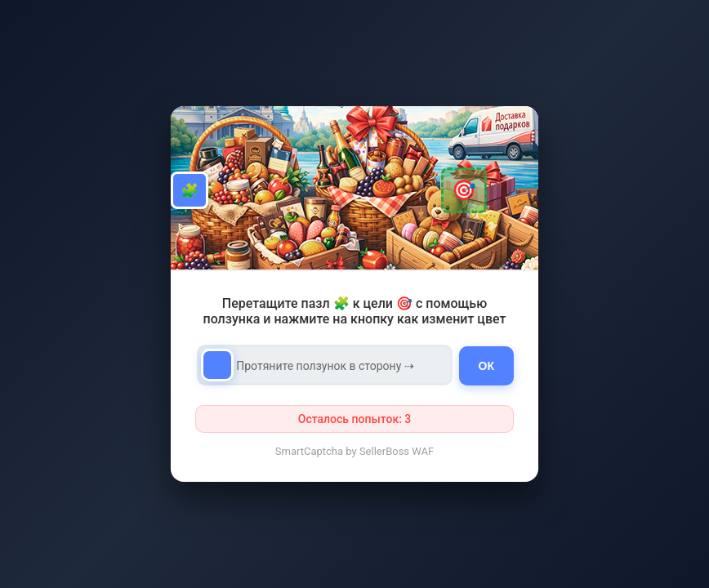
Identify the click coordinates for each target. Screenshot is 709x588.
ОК (486, 366)
